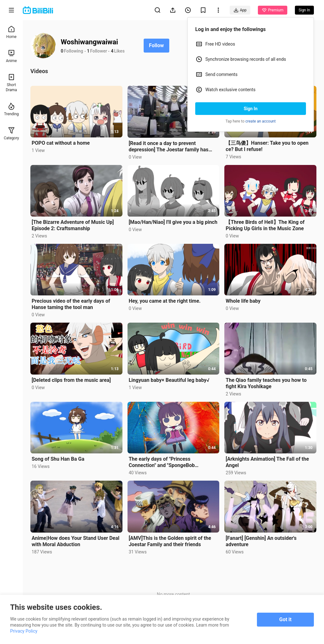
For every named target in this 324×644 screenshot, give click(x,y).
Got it (286, 619)
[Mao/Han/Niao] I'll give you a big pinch (173, 222)
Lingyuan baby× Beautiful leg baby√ (169, 380)
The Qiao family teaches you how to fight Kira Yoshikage (266, 383)
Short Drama (11, 83)
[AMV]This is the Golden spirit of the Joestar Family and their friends (170, 541)
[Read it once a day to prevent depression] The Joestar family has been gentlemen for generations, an (169, 147)
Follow (156, 45)
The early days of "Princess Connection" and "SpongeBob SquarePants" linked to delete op (166, 462)
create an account (261, 121)
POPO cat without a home (61, 143)
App (240, 10)
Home (11, 32)
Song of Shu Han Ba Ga (58, 459)
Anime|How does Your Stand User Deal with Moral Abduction (75, 541)
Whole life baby (243, 301)
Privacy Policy (24, 631)
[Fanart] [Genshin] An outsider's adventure (261, 541)
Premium (272, 10)
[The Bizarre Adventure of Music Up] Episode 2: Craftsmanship (73, 225)
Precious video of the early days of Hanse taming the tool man (71, 304)
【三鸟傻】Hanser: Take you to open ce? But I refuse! (267, 146)
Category (11, 133)
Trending (12, 109)
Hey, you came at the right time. (165, 301)
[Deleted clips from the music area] (71, 380)
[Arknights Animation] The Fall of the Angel (267, 462)
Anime (11, 56)
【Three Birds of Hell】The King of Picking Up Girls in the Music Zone (265, 225)
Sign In (251, 109)
